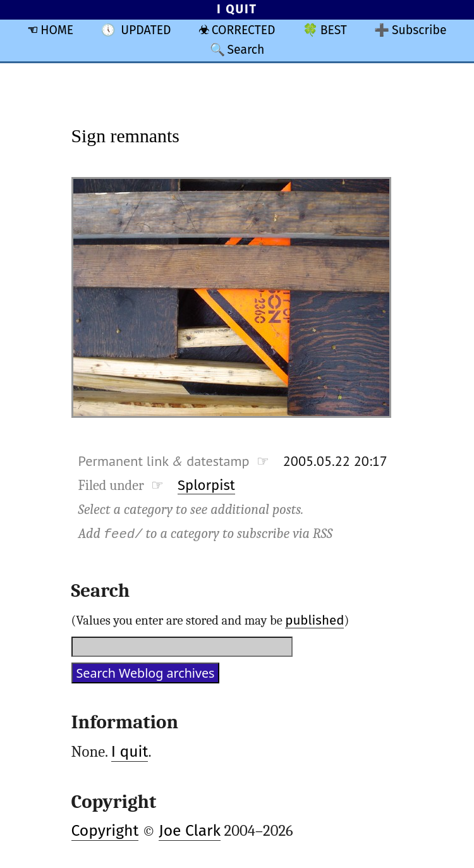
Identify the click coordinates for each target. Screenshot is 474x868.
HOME (57, 30)
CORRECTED (244, 30)
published (314, 620)
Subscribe (419, 30)
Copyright (105, 831)
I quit (130, 752)
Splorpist (206, 485)
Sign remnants (125, 136)
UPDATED (146, 30)
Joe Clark (190, 831)
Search (246, 50)
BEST (334, 30)
